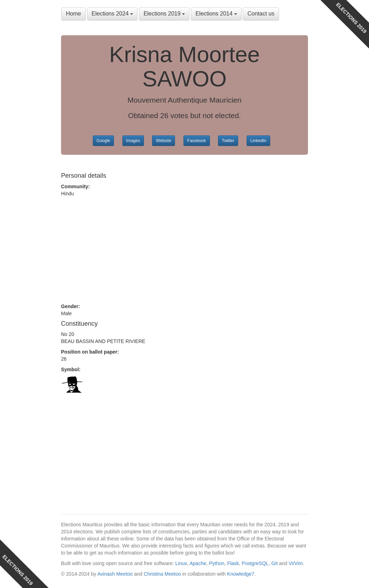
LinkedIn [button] (258, 141)
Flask (233, 563)
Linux (181, 563)
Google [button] (104, 141)
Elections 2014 (216, 14)
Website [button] (164, 141)
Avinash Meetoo (115, 574)
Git (274, 563)
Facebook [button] (197, 141)
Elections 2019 (164, 14)
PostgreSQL (255, 563)
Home (74, 14)
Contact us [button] (261, 14)
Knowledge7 (241, 574)
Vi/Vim (296, 563)
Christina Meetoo (162, 574)
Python (217, 563)
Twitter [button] (228, 141)
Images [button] (133, 141)
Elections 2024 (112, 14)
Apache (198, 563)
